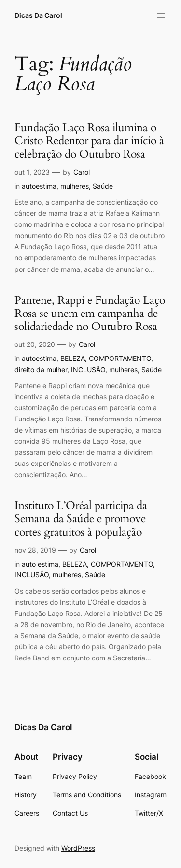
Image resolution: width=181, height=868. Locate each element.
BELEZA (73, 358)
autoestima (39, 186)
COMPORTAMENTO (120, 358)
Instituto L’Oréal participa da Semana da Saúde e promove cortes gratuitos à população (81, 519)
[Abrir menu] (161, 15)
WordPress (78, 848)
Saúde (103, 186)
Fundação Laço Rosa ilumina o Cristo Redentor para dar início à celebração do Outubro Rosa (89, 141)
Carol (82, 172)
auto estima (40, 564)
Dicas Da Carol (38, 15)
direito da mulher (41, 369)
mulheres (75, 186)
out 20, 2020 (35, 344)
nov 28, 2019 (35, 550)
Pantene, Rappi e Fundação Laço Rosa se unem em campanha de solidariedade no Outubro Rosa (90, 314)
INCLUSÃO (88, 369)
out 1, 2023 (32, 172)
